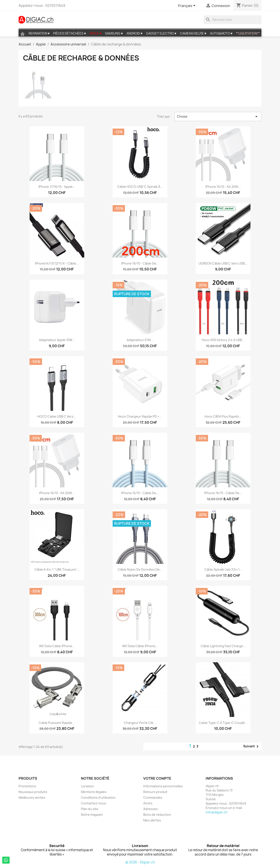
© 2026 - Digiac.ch (140, 862)
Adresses (150, 809)
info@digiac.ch (217, 812)
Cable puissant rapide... (57, 723)
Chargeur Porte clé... (140, 723)
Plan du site (90, 809)
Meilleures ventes (32, 797)
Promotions (27, 786)
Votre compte (157, 778)
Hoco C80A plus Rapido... (223, 416)
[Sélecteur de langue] (187, 6)
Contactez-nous (94, 803)
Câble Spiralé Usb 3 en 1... (223, 569)
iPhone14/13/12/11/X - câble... (57, 263)
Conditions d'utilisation (98, 797)
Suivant (252, 746)
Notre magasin (92, 815)
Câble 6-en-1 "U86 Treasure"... (57, 569)
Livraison (87, 786)
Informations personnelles (163, 786)
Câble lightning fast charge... (223, 646)
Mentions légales (94, 792)
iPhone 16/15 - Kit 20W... (223, 187)
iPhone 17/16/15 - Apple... (57, 187)
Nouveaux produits (33, 792)
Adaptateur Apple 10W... (57, 340)
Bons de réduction (157, 815)
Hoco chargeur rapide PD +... (140, 416)
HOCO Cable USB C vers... (57, 416)
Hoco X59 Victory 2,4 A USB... (223, 340)
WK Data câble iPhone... (57, 646)
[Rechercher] (233, 20)
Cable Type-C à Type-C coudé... (223, 723)
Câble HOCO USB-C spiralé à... (140, 187)
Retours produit (155, 792)
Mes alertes (152, 820)
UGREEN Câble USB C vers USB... (223, 263)
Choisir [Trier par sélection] (218, 117)
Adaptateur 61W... (140, 340)
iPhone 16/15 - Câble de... (140, 263)
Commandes (153, 797)
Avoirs (148, 803)
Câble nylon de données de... (140, 569)
